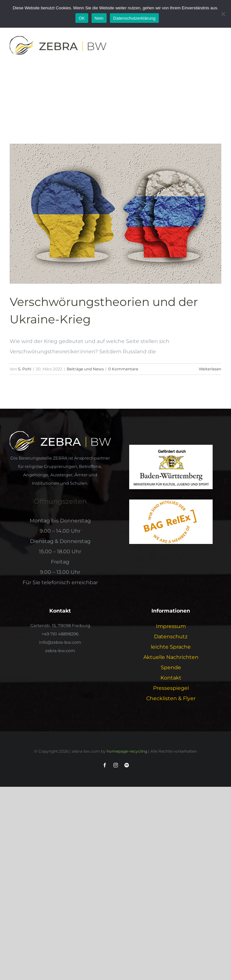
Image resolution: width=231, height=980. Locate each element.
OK (82, 18)
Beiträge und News (85, 369)
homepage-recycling (127, 751)
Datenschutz (171, 637)
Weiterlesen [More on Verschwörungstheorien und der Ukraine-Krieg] (210, 369)
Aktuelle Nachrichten (171, 657)
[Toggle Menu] (217, 47)
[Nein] (223, 14)
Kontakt (171, 678)
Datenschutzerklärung (134, 18)
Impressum (171, 626)
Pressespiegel (171, 688)
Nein (99, 18)
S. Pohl (25, 369)
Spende (171, 667)
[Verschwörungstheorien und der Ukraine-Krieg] (115, 214)
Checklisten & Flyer (171, 698)
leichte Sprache (171, 647)
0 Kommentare (123, 369)
